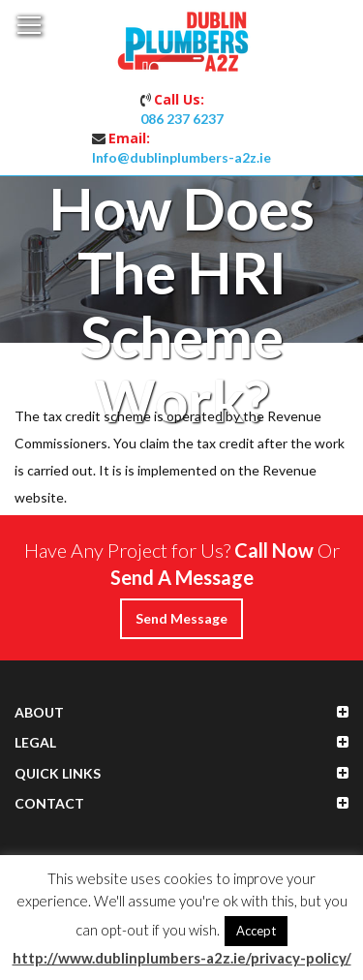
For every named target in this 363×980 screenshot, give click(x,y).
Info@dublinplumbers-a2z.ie (181, 157)
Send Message (181, 618)
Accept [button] (256, 931)
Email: (129, 138)
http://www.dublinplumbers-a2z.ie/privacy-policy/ (182, 958)
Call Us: (179, 99)
